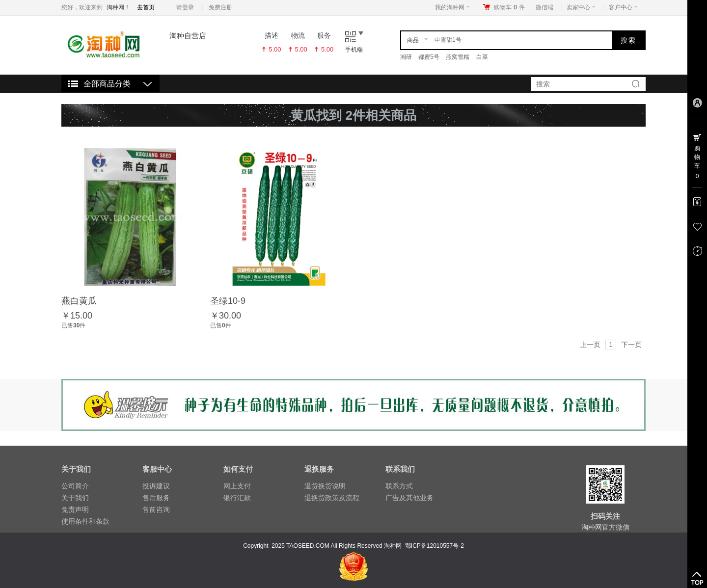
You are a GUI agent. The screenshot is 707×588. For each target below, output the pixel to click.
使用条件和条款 (85, 521)
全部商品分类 (107, 84)
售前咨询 (156, 509)
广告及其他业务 (409, 498)
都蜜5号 (429, 57)
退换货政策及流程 (332, 498)
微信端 (544, 7)
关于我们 (75, 498)
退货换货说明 (325, 486)
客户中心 (623, 7)
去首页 (146, 7)
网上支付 (237, 486)
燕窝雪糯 (458, 57)
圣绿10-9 (228, 301)
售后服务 (156, 498)
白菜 (482, 57)
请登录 (185, 7)
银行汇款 (237, 498)
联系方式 (399, 486)
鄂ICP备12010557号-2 (435, 546)
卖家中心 (581, 7)
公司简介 (75, 486)
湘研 (406, 57)
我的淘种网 (452, 7)
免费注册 (220, 7)
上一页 (590, 345)
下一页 (631, 345)
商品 (413, 40)
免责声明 (75, 509)
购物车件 (509, 7)
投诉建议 (156, 486)
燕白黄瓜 (79, 301)
